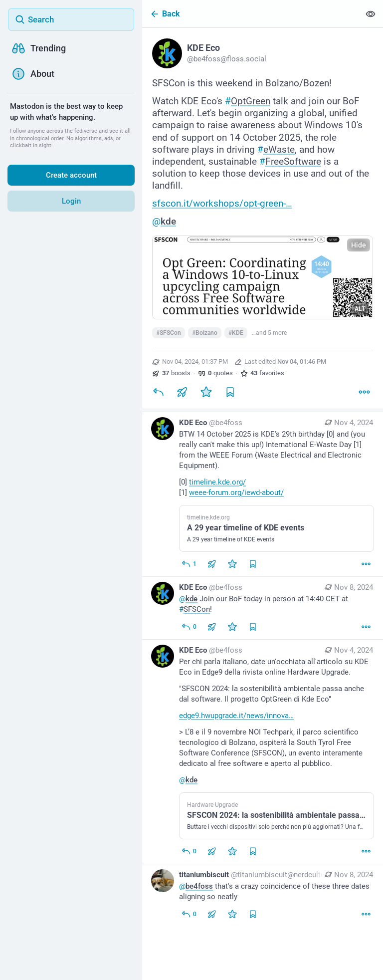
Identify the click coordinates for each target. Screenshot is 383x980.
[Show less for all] (371, 14)
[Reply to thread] (189, 564)
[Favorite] (206, 392)
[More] (364, 392)
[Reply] (158, 392)
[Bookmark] (230, 392)
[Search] (71, 19)
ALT (360, 309)
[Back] (251, 14)
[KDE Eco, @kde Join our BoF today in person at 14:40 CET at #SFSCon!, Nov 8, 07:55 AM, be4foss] (263, 608)
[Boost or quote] (182, 392)
